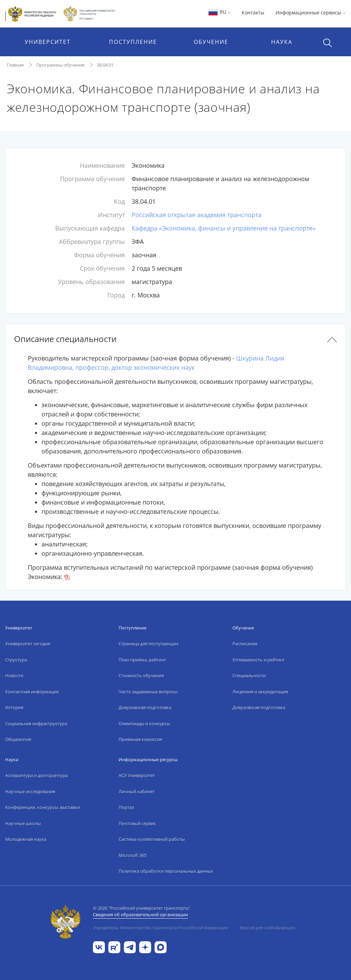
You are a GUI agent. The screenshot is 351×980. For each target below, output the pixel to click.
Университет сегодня (28, 644)
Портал (126, 807)
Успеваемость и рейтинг (259, 660)
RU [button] (219, 12)
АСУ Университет (137, 775)
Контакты (253, 13)
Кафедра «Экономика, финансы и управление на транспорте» (224, 228)
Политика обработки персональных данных (166, 871)
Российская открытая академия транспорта (197, 215)
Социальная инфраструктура (36, 723)
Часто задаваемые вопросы (148, 692)
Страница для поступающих (149, 644)
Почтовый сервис (137, 823)
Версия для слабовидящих (268, 928)
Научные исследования (30, 791)
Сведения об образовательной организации (140, 914)
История (14, 707)
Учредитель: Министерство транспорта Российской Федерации (160, 928)
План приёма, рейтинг (142, 660)
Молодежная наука (26, 839)
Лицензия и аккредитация (260, 692)
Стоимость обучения (141, 675)
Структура (16, 660)
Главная (15, 65)
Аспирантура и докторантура (36, 775)
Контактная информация (32, 692)
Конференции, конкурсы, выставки (43, 807)
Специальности (249, 675)
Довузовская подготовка (145, 707)
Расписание (245, 644)
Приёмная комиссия (140, 739)
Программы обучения (60, 65)
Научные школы (23, 823)
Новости (14, 675)
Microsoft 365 (132, 855)
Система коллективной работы (152, 839)
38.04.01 (105, 65)
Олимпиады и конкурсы (144, 723)
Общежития (18, 739)
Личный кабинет (137, 791)
